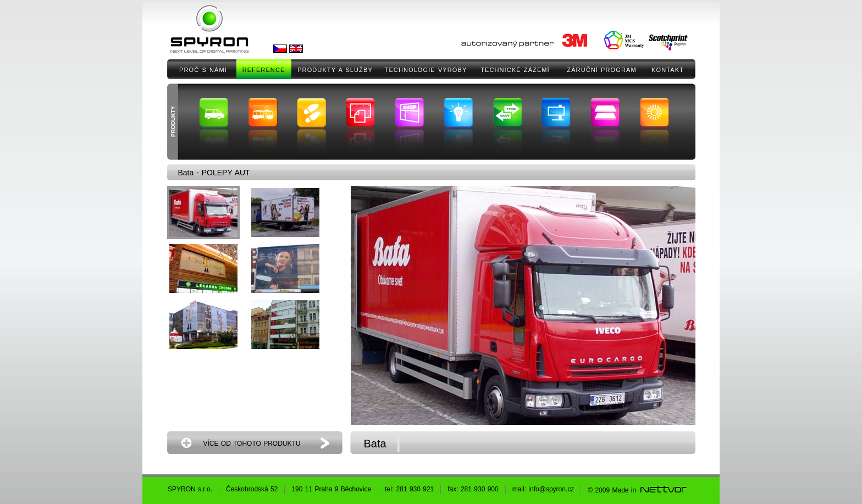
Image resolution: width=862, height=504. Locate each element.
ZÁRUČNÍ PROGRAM (601, 70)
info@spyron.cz (551, 489)
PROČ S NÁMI (203, 70)
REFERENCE (264, 70)
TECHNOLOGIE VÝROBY (426, 70)
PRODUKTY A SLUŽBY (335, 70)
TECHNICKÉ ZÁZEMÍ (515, 70)
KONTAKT (668, 70)
